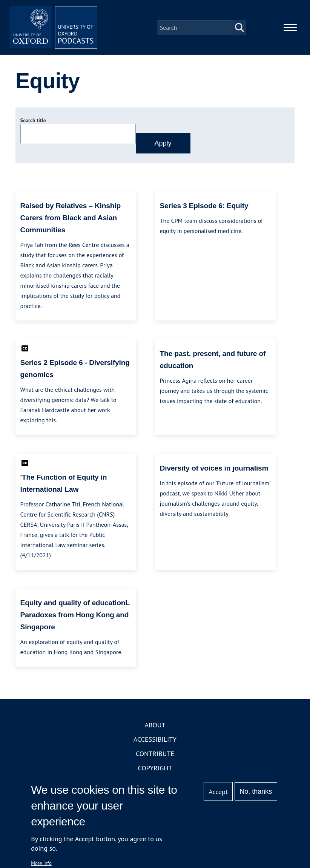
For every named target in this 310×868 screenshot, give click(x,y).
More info (41, 863)
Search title (33, 122)
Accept (218, 792)
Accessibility (155, 741)
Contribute (155, 755)
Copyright (155, 769)
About (155, 726)
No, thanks (256, 791)
